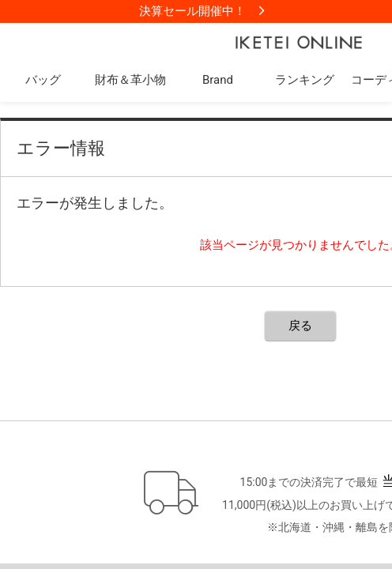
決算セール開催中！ (192, 11)
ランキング (305, 80)
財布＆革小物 (130, 80)
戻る (300, 326)
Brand (218, 80)
